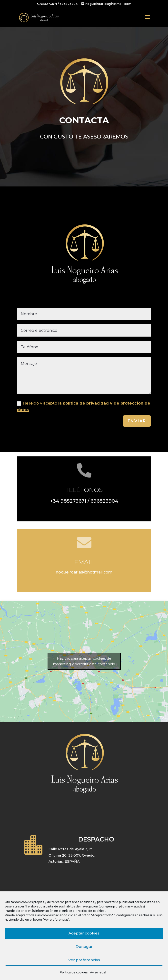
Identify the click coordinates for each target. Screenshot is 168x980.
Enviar (137, 421)
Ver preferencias (84, 960)
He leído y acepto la (84, 407)
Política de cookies (74, 972)
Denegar (84, 947)
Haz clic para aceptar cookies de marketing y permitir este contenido (84, 661)
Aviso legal (98, 972)
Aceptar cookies (84, 933)
